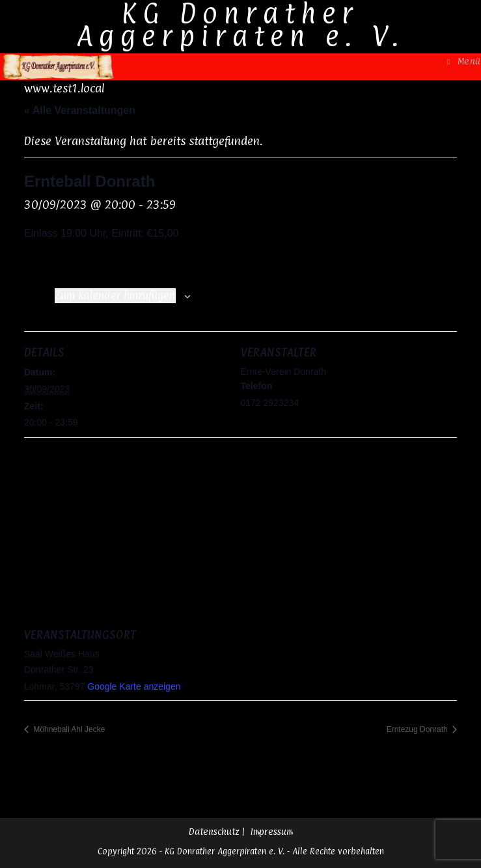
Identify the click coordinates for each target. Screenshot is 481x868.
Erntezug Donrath (418, 729)
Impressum (271, 831)
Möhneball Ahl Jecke (68, 729)
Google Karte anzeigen (134, 686)
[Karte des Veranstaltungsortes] (240, 531)
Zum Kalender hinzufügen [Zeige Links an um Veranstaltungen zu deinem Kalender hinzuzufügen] (115, 295)
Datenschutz (214, 831)
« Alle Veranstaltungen (80, 110)
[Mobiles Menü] (464, 61)
